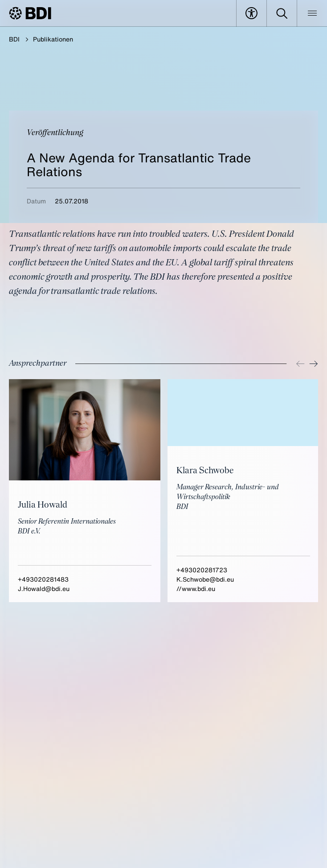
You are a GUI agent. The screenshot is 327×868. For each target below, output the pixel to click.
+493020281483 (43, 579)
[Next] (314, 364)
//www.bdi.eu (196, 589)
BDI (14, 39)
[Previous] (300, 364)
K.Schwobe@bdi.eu (205, 579)
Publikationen (53, 39)
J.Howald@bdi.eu (44, 589)
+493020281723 (202, 570)
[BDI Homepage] (30, 13)
